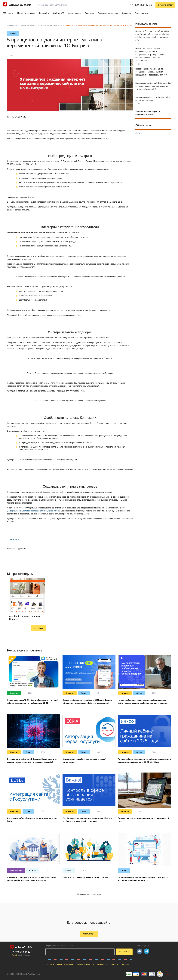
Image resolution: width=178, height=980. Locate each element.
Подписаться (124, 952)
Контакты (115, 964)
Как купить (50, 964)
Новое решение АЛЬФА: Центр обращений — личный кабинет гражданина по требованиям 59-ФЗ (151, 72)
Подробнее (39, 628)
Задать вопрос (89, 934)
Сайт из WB (59, 13)
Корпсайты (44, 13)
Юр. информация (100, 964)
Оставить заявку (165, 5)
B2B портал (8, 13)
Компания (126, 13)
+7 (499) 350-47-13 (141, 5)
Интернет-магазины (26, 13)
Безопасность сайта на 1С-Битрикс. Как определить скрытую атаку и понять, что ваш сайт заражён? (153, 86)
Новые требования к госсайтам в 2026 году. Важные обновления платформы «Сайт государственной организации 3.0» (87, 703)
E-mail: (21, 955)
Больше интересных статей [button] (89, 894)
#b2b (138, 133)
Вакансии (126, 964)
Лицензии (89, 13)
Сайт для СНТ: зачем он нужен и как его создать (85, 877)
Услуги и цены (74, 13)
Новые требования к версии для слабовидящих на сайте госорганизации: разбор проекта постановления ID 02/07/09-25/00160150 (150, 55)
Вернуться (13, 539)
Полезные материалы (108, 13)
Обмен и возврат (83, 964)
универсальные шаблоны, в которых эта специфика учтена (33, 511)
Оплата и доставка (65, 964)
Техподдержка (141, 13)
